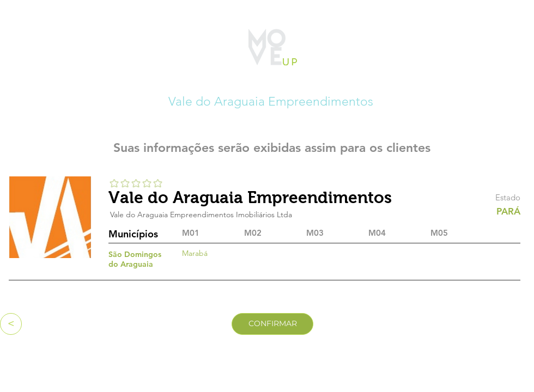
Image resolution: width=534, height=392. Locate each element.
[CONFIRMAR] (272, 324)
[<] (11, 324)
